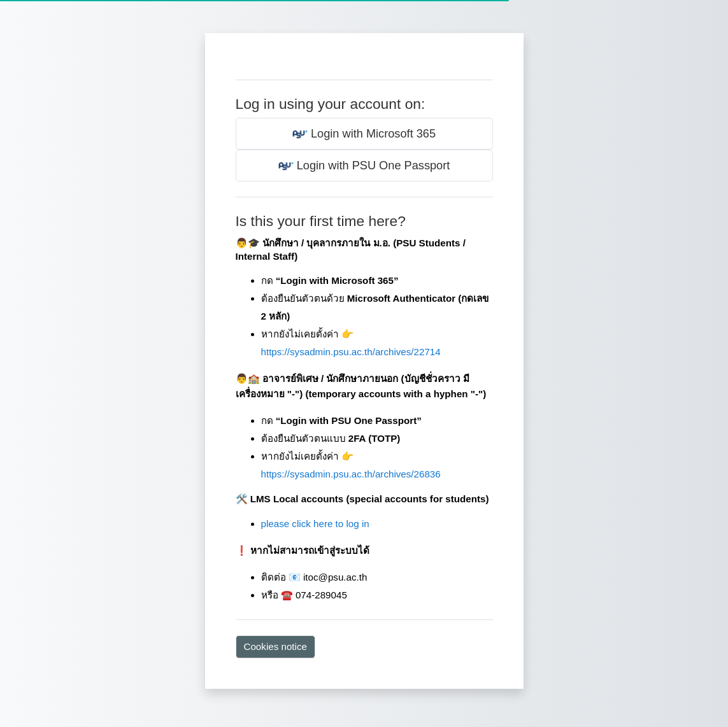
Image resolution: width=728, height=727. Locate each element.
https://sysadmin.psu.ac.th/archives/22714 (351, 352)
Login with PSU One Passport (364, 166)
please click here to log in (315, 524)
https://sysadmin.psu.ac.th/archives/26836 (351, 474)
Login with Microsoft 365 (364, 134)
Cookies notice (275, 646)
